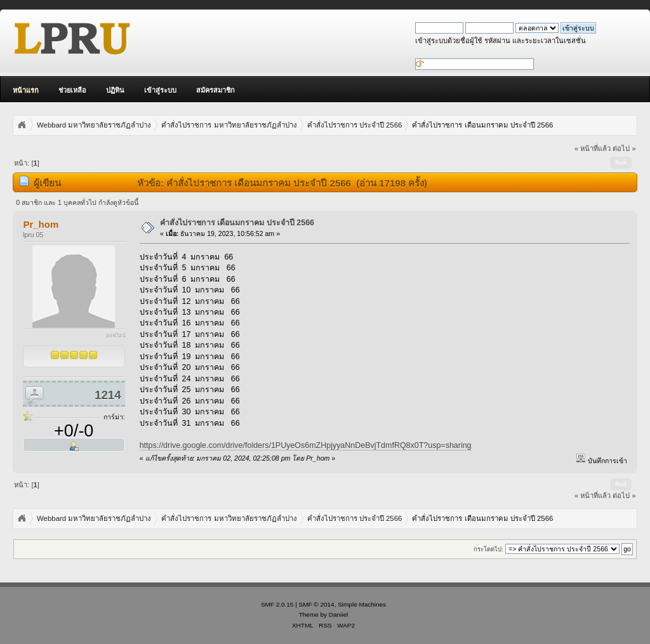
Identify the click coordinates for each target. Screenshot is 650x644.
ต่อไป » (624, 148)
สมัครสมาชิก (216, 90)
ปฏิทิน (115, 90)
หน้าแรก (26, 90)
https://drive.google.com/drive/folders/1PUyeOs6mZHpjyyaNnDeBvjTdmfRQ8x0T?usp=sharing (306, 445)
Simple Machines (362, 604)
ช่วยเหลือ (72, 90)
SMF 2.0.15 (277, 604)
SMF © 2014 (317, 604)
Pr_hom (41, 224)
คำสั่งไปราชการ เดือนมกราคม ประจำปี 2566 (237, 223)
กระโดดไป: (488, 549)
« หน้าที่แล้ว (593, 148)
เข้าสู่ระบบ (160, 90)
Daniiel (338, 614)
